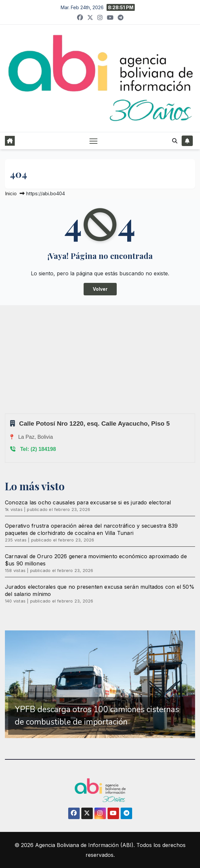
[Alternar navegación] (93, 141)
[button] (175, 141)
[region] (100, 684)
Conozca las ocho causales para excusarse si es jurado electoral (88, 502)
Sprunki (6, 413)
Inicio (11, 193)
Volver (100, 289)
